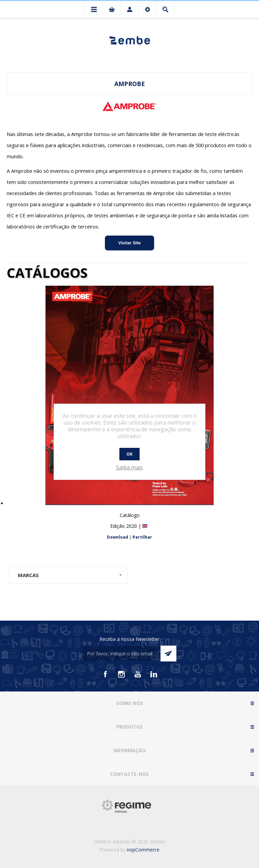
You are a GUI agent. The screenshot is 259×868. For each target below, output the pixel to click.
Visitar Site (130, 243)
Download (118, 537)
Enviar (168, 654)
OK (129, 454)
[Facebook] (105, 674)
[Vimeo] (154, 674)
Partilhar (142, 537)
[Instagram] (121, 674)
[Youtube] (138, 674)
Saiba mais (129, 467)
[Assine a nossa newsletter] (120, 654)
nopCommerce (143, 850)
